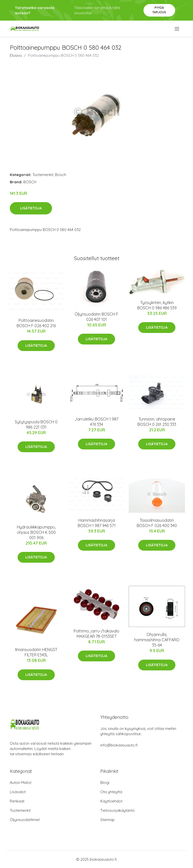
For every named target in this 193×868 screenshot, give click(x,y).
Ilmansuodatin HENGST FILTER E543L (36, 652)
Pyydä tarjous (159, 10)
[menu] (177, 29)
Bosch (61, 175)
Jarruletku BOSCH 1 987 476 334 (96, 422)
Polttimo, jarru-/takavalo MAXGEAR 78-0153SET (96, 634)
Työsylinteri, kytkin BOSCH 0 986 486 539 (157, 305)
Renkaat (17, 801)
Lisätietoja (31, 208)
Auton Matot (21, 783)
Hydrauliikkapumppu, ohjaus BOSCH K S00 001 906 (36, 532)
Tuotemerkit (43, 175)
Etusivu (16, 55)
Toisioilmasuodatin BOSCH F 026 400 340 (157, 523)
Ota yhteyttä (111, 792)
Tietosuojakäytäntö (117, 810)
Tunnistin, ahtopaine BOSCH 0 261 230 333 (157, 422)
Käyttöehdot (111, 801)
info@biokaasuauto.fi (119, 745)
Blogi (105, 783)
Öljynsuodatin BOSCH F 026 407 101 (96, 317)
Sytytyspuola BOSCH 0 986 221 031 (36, 424)
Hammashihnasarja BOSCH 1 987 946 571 (97, 523)
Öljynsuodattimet (25, 820)
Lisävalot (18, 792)
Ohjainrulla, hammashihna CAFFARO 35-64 (157, 640)
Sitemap (107, 820)
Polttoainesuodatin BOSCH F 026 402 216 (36, 323)
